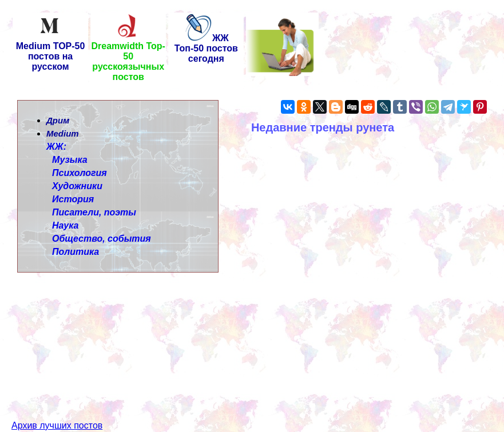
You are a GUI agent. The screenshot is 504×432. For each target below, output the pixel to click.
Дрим (58, 120)
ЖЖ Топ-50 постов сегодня (206, 48)
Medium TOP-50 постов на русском (51, 52)
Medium (63, 133)
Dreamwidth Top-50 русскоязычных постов (128, 57)
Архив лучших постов (57, 405)
